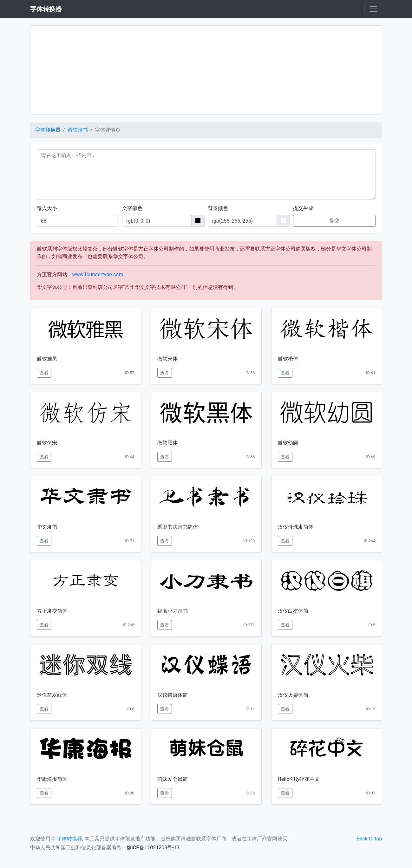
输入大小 (47, 208)
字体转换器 (48, 130)
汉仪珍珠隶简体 (296, 527)
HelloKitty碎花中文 (299, 779)
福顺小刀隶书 (173, 611)
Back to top (369, 839)
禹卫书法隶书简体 (178, 527)
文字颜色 (132, 208)
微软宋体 (167, 359)
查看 (44, 373)
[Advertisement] (206, 70)
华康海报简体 (52, 779)
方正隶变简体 (52, 611)
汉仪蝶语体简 (173, 695)
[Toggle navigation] (373, 9)
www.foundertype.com (98, 274)
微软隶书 (78, 130)
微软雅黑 (47, 359)
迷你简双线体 (52, 695)
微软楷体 (288, 359)
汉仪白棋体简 (293, 611)
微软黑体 (167, 443)
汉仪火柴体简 (293, 695)
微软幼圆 (288, 443)
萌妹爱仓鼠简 (173, 779)
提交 (334, 221)
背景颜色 (218, 208)
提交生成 (303, 208)
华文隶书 (47, 527)
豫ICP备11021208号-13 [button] (153, 848)
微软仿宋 (47, 443)
